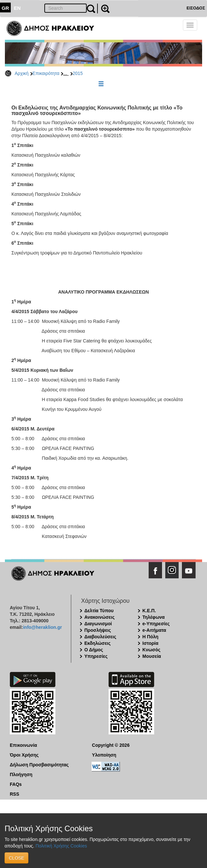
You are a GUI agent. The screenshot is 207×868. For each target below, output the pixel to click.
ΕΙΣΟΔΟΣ (196, 8)
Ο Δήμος (94, 650)
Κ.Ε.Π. (149, 611)
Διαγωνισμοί (98, 624)
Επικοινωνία (23, 745)
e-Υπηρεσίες (156, 624)
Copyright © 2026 (111, 745)
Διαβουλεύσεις (100, 637)
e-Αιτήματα (154, 630)
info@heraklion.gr (42, 627)
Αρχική (22, 73)
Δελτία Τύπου (99, 611)
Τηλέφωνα (154, 617)
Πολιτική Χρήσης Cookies (61, 846)
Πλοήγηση (21, 774)
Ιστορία (150, 643)
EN (17, 8)
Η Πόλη (150, 637)
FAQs (16, 784)
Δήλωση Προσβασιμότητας (39, 765)
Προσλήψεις (98, 630)
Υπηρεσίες (96, 656)
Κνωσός (151, 650)
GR (5, 8)
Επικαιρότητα (46, 73)
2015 (78, 73)
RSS (15, 794)
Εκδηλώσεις (98, 643)
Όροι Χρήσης (24, 755)
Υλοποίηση (104, 755)
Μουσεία (152, 656)
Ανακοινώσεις (100, 617)
